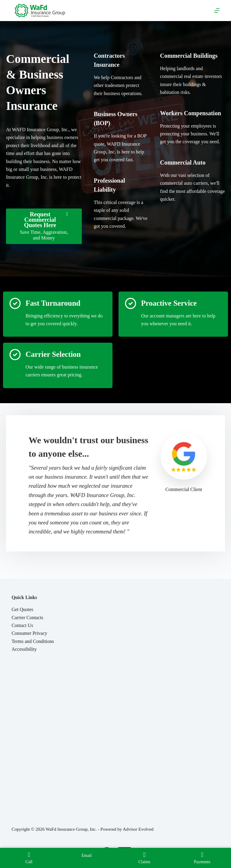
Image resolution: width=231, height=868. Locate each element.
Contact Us (22, 625)
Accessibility (24, 649)
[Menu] (217, 11)
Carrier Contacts (27, 618)
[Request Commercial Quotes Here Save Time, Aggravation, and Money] (44, 226)
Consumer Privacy (29, 633)
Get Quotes (22, 609)
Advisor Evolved (138, 829)
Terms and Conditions (33, 641)
